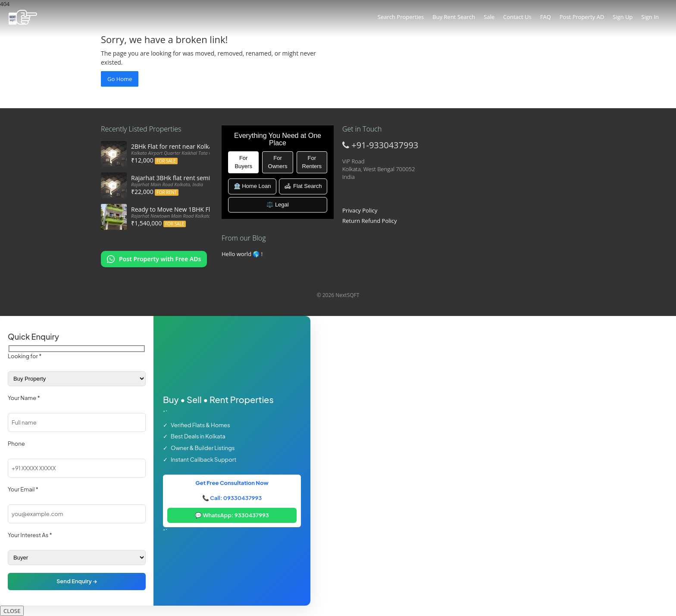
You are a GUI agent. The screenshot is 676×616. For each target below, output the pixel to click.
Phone (16, 444)
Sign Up (623, 17)
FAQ (546, 17)
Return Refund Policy (370, 221)
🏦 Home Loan (252, 186)
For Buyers (243, 162)
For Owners (278, 162)
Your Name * (24, 398)
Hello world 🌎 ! (242, 254)
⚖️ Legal (277, 205)
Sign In (650, 17)
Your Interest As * (30, 535)
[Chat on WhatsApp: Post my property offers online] (154, 259)
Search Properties (401, 17)
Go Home (120, 79)
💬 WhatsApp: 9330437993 (232, 515)
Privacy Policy (360, 210)
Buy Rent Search (454, 17)
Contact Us (517, 17)
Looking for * (25, 356)
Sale (489, 17)
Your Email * (23, 489)
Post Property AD (582, 17)
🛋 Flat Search (303, 186)
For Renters (312, 162)
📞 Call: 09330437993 (232, 498)
